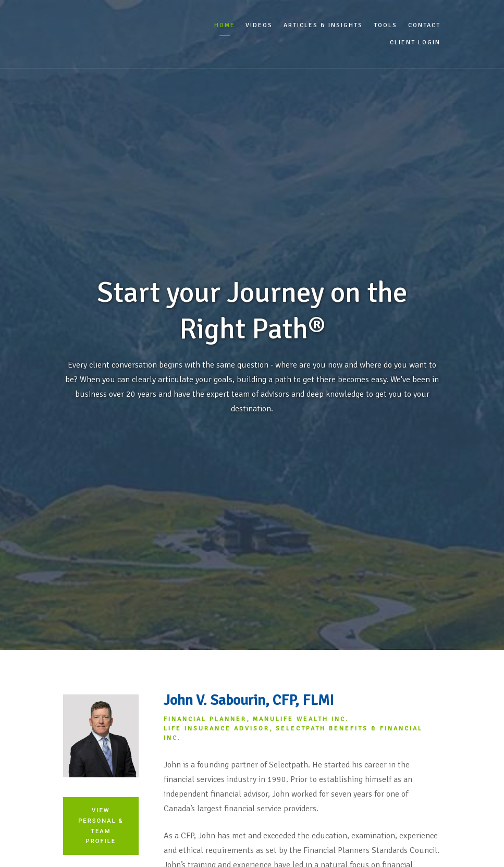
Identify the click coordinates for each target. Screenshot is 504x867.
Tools (385, 25)
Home (225, 25)
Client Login (415, 42)
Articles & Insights (323, 25)
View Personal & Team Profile (101, 826)
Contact (424, 25)
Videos (259, 25)
